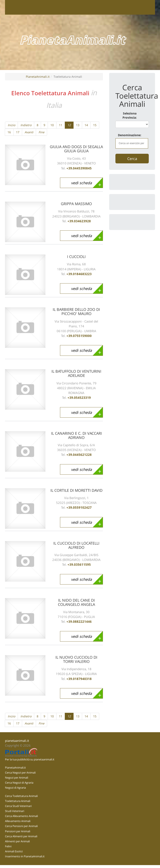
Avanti (29, 132)
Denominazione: (130, 135)
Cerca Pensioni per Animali (21, 826)
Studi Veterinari (15, 811)
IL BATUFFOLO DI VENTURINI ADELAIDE (76, 373)
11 (61, 125)
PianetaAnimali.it (38, 77)
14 (86, 125)
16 (9, 132)
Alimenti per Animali (17, 841)
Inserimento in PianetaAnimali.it (25, 856)
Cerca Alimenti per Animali (21, 836)
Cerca (132, 159)
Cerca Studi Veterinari (18, 806)
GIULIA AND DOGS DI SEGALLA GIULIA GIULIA (76, 149)
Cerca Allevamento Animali (21, 816)
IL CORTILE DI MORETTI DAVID (76, 490)
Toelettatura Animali (18, 801)
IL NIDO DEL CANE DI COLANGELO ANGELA (76, 602)
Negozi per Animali (17, 778)
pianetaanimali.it (17, 741)
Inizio (11, 125)
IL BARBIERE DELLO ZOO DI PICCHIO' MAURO (76, 311)
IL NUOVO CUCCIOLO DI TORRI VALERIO (76, 659)
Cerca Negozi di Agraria (19, 783)
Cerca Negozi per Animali (20, 773)
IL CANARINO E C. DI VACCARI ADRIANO (76, 435)
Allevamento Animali (18, 821)
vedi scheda (81, 183)
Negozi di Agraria (15, 788)
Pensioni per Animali (18, 831)
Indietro (26, 125)
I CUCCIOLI (76, 257)
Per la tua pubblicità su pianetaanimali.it (30, 759)
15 (95, 125)
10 (52, 125)
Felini (8, 846)
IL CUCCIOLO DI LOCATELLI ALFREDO (76, 545)
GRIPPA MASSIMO (76, 204)
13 (78, 125)
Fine (41, 132)
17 (18, 132)
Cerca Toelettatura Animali (21, 796)
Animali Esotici (14, 851)
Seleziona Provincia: (130, 115)
